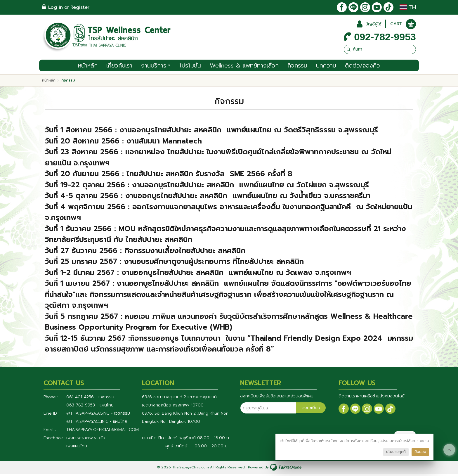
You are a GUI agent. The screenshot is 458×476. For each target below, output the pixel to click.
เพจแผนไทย (77, 448)
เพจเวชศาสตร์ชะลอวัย (86, 440)
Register (80, 7)
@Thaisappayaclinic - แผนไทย (97, 424)
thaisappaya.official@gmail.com (103, 432)
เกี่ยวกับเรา (119, 68)
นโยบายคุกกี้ (396, 452)
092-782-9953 (385, 39)
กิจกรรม (297, 68)
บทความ (326, 68)
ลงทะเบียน (311, 411)
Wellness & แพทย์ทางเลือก (244, 68)
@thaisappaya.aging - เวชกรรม (98, 416)
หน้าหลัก (88, 68)
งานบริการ (156, 68)
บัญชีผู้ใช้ (371, 26)
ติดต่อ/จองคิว (362, 68)
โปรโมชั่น (190, 68)
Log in (55, 7)
